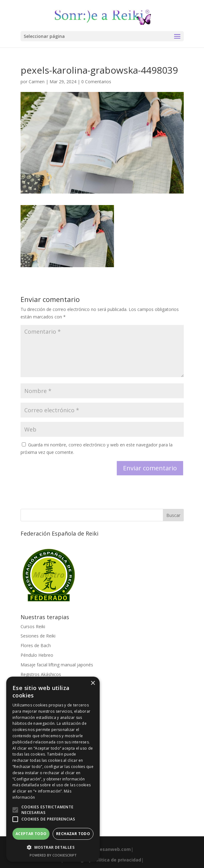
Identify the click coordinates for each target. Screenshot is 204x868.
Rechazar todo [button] (73, 834)
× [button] (93, 683)
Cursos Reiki (33, 626)
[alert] (53, 769)
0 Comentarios (96, 82)
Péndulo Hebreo (37, 655)
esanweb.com (115, 849)
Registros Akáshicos (41, 674)
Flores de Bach (36, 645)
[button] (15, 810)
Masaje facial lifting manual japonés (57, 665)
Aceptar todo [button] (31, 834)
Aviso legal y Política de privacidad (102, 860)
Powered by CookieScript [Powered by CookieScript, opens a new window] (53, 855)
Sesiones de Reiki (38, 636)
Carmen (37, 82)
